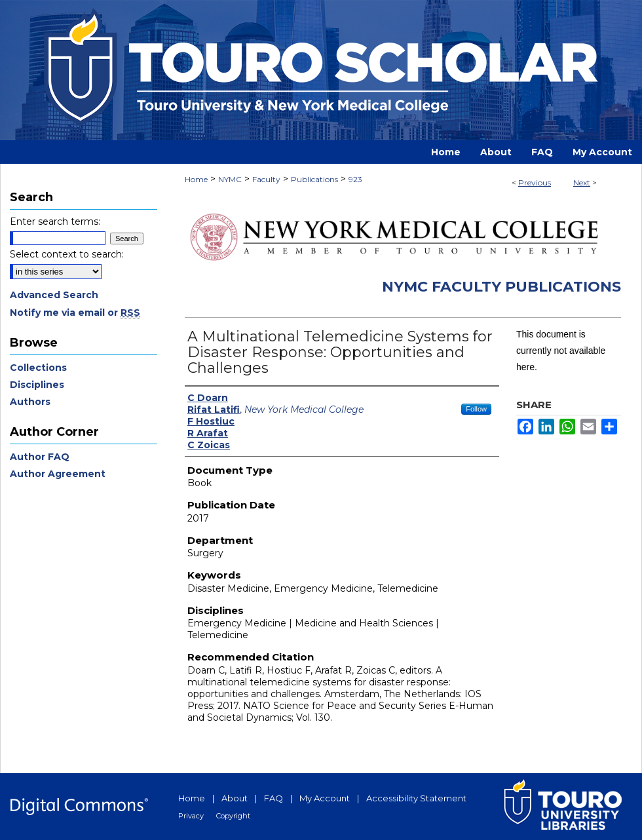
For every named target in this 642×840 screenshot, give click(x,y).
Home (196, 179)
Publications (314, 179)
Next (582, 182)
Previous (535, 182)
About (235, 798)
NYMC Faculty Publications (501, 287)
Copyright (233, 816)
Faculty (266, 179)
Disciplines (37, 385)
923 (355, 179)
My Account (325, 798)
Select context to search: (67, 254)
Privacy (191, 816)
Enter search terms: (55, 221)
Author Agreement (58, 474)
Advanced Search (54, 295)
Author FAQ (40, 457)
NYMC (230, 179)
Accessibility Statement (416, 798)
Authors (30, 402)
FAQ (274, 798)
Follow (476, 409)
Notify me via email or (75, 313)
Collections (38, 368)
